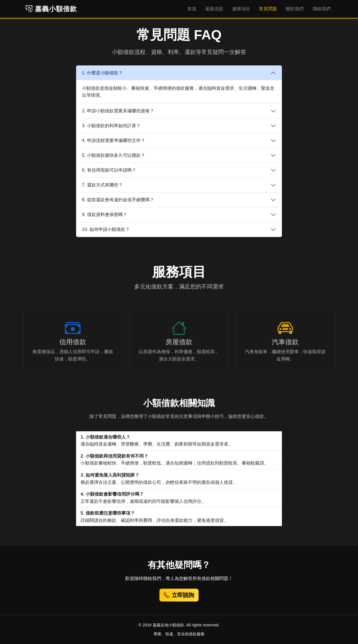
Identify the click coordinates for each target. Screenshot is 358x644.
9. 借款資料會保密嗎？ (105, 215)
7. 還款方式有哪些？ (102, 185)
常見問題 (268, 9)
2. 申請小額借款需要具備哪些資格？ (118, 111)
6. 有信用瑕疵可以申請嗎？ (109, 170)
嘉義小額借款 (51, 9)
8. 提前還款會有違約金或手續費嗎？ (118, 200)
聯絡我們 (322, 9)
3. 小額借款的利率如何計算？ (111, 126)
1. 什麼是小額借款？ (102, 73)
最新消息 (214, 9)
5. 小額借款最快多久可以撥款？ (114, 155)
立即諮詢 (179, 595)
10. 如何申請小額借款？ (106, 229)
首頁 (192, 9)
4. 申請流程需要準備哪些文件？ (114, 140)
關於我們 (295, 9)
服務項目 (241, 9)
